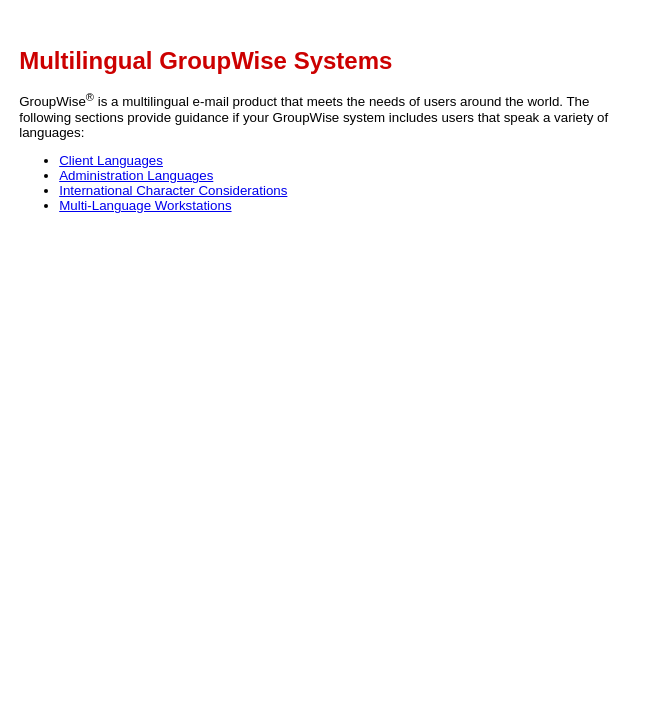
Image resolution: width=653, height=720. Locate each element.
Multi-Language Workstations (145, 205)
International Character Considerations (173, 190)
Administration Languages (136, 175)
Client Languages (111, 160)
